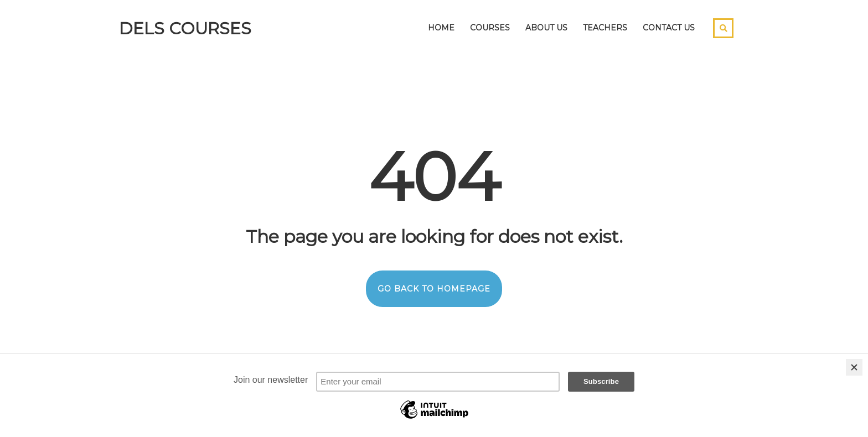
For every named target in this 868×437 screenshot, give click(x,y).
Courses (490, 28)
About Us (546, 28)
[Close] (854, 367)
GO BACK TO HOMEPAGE (434, 289)
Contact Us (669, 28)
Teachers (605, 28)
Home (441, 28)
